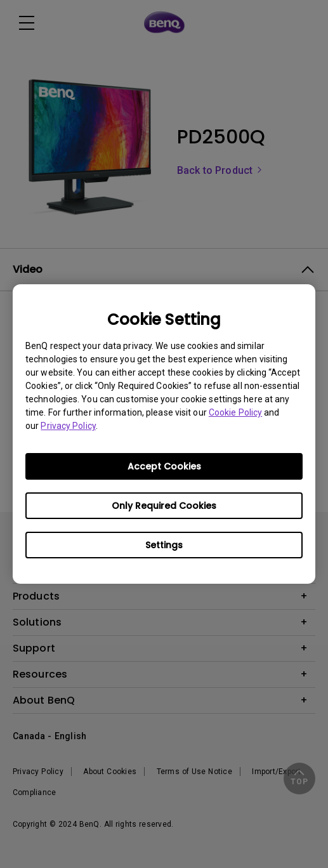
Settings (164, 545)
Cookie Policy (235, 412)
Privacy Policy (68, 426)
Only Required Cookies (164, 506)
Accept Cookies (164, 466)
